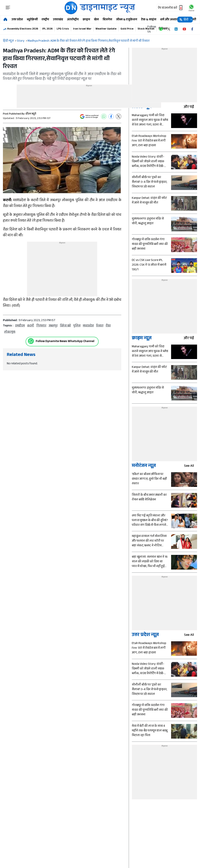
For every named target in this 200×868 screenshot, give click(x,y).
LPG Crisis (63, 29)
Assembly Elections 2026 (23, 29)
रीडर (108, 326)
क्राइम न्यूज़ (142, 339)
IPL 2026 (47, 29)
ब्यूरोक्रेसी (32, 20)
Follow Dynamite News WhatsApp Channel (65, 342)
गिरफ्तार (41, 326)
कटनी (31, 326)
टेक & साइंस (149, 20)
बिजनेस (107, 20)
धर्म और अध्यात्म (170, 20)
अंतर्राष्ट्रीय (73, 20)
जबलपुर (53, 326)
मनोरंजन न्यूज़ (144, 466)
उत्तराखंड (58, 20)
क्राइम (86, 20)
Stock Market (146, 29)
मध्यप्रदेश (88, 326)
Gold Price (127, 29)
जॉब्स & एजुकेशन (127, 20)
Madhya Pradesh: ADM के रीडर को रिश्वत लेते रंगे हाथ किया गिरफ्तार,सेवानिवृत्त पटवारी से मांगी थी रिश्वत (88, 41)
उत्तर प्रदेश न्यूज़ (145, 635)
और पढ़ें (190, 107)
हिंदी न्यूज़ (8, 41)
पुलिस (77, 326)
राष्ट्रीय (45, 20)
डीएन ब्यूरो (31, 114)
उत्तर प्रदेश (17, 20)
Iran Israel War (82, 29)
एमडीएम (20, 326)
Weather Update (106, 29)
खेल (96, 20)
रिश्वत (100, 326)
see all (191, 466)
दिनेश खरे (65, 326)
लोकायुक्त (10, 332)
